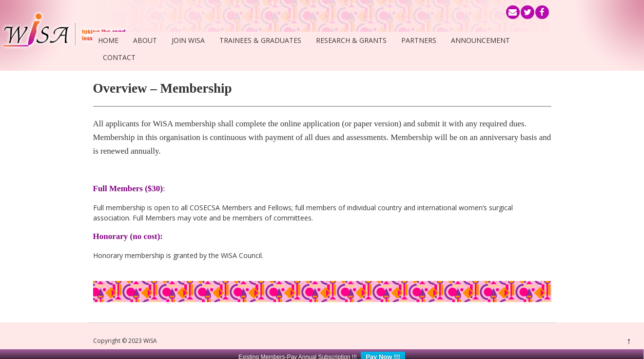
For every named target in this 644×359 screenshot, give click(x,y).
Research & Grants (351, 40)
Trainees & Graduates (260, 40)
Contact (119, 57)
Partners (419, 40)
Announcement (480, 40)
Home (108, 40)
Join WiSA (188, 40)
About (145, 40)
